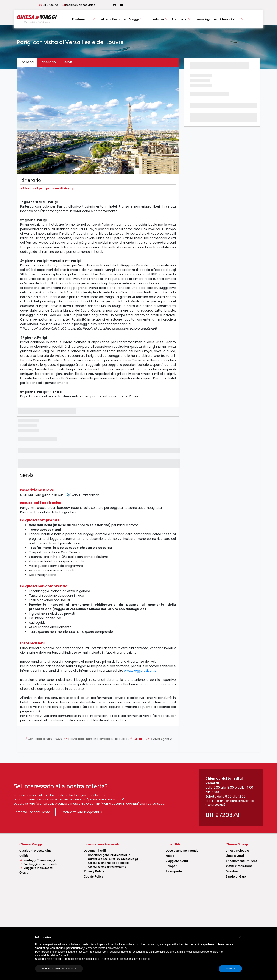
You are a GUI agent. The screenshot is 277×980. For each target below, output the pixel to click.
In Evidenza (155, 19)
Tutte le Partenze (112, 19)
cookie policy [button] (120, 948)
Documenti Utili (95, 851)
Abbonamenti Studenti (242, 861)
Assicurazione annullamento (105, 867)
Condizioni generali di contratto (107, 855)
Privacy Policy (94, 871)
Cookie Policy (93, 876)
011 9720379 (50, 5)
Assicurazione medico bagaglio (107, 863)
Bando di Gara (236, 876)
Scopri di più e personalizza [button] (59, 969)
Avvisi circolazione (239, 866)
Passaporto (174, 871)
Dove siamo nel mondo (182, 851)
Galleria (27, 62)
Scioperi (171, 866)
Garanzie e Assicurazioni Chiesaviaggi (111, 859)
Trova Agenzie (206, 19)
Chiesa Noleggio (237, 851)
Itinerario (48, 62)
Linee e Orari (235, 856)
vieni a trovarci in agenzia (81, 812)
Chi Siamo (180, 19)
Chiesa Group (230, 19)
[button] (29, 120)
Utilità (24, 856)
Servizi (68, 62)
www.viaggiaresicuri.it (140, 671)
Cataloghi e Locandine (35, 851)
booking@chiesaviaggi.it (82, 5)
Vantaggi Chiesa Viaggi (38, 860)
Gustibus (232, 871)
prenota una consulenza (33, 812)
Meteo (170, 856)
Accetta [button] (230, 969)
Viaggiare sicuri (177, 861)
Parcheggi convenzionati (38, 864)
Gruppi (24, 873)
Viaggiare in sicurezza (36, 868)
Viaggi (134, 19)
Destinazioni (82, 19)
